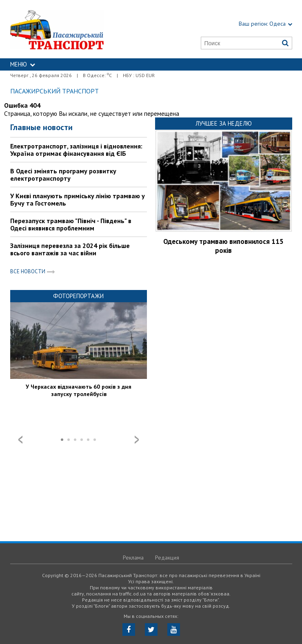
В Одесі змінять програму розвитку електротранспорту (63, 175)
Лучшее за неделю (224, 123)
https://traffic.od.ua (74, 29)
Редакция (167, 558)
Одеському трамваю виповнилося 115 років (223, 246)
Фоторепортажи (78, 296)
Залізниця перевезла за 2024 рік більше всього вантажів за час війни (70, 249)
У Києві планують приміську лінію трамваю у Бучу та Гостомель (78, 199)
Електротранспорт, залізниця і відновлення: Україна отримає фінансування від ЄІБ (76, 150)
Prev (20, 440)
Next (137, 440)
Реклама (133, 558)
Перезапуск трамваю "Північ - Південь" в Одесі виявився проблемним (71, 224)
